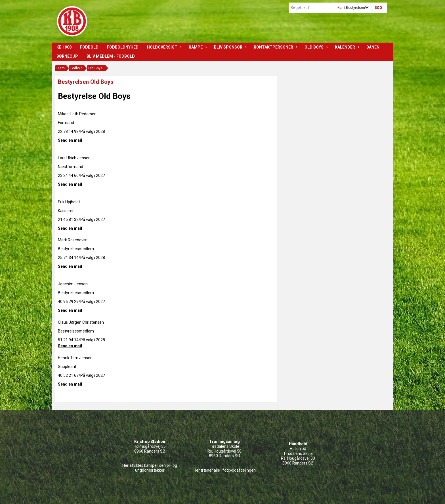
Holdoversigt (164, 47)
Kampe (197, 47)
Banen (373, 47)
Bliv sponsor (230, 47)
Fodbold (89, 47)
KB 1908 (64, 47)
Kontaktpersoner (275, 47)
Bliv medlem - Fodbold (111, 56)
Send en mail (70, 140)
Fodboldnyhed (123, 47)
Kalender (346, 47)
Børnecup (67, 56)
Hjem (61, 68)
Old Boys (315, 47)
